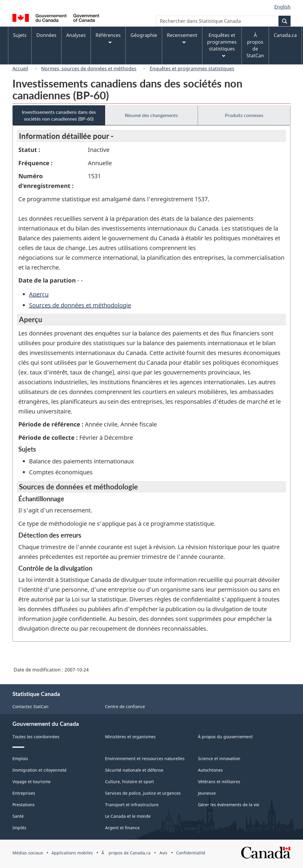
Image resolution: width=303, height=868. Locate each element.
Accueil (20, 69)
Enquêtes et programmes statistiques (192, 69)
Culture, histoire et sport (129, 782)
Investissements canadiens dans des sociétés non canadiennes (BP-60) (59, 115)
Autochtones (210, 770)
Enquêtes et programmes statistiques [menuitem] (222, 45)
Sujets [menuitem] (20, 35)
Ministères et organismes (130, 737)
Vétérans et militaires (219, 782)
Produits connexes (244, 115)
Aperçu (39, 294)
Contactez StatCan (30, 706)
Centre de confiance (125, 706)
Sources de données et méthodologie (80, 305)
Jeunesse (207, 793)
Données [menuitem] (46, 35)
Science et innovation (219, 759)
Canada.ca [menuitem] (285, 35)
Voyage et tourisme (32, 782)
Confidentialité (191, 853)
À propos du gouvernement (225, 737)
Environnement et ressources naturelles (145, 759)
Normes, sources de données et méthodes (89, 69)
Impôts (19, 828)
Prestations (24, 805)
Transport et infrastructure (132, 805)
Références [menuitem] (108, 38)
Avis (163, 853)
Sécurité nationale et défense (134, 770)
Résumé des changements (151, 115)
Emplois (20, 759)
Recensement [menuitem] (182, 38)
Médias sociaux (28, 853)
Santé (18, 816)
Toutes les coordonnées (36, 737)
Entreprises (24, 793)
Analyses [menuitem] (76, 35)
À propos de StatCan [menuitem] (255, 45)
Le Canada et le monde (128, 816)
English (282, 7)
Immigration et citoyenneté (40, 770)
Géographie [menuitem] (144, 35)
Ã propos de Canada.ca (126, 853)
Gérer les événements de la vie (229, 805)
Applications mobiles (72, 853)
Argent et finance (122, 828)
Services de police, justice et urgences (143, 793)
